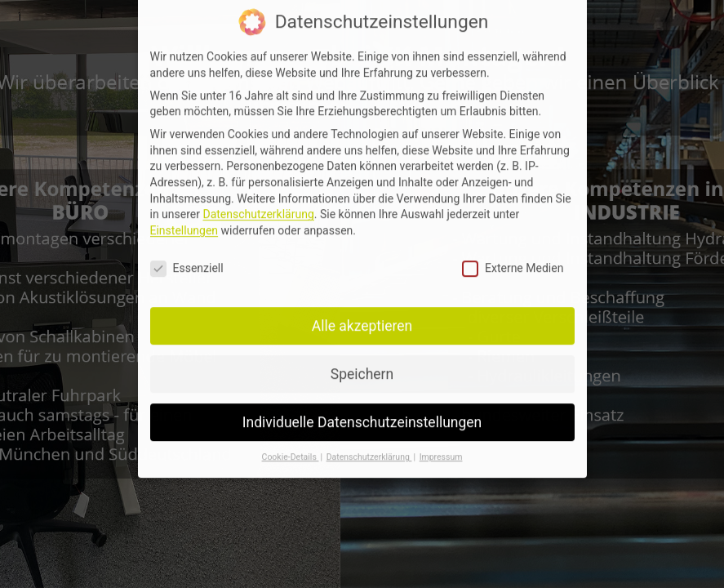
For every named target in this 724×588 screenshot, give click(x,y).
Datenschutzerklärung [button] (369, 447)
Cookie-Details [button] (291, 447)
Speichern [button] (362, 363)
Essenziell (187, 258)
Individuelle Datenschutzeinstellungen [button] (362, 412)
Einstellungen (184, 220)
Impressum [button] (441, 447)
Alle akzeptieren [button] (362, 315)
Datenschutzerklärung (258, 204)
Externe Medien (513, 258)
